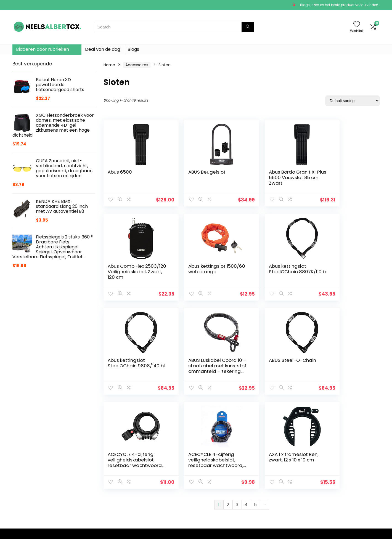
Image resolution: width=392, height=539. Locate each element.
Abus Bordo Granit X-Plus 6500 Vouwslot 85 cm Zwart (274, 177)
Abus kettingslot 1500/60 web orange (132, 269)
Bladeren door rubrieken (43, 49)
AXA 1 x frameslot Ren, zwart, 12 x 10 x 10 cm (344, 363)
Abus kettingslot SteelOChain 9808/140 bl (274, 272)
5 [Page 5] (255, 411)
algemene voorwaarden (221, 479)
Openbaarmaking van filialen (219, 489)
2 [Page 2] (228, 411)
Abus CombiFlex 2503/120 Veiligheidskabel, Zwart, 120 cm (338, 180)
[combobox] (322, 473)
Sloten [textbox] (320, 473)
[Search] (248, 27)
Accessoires (137, 65)
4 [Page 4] (246, 411)
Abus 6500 (120, 172)
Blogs (133, 49)
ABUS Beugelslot (197, 172)
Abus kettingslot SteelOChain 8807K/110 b (197, 272)
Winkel (145, 479)
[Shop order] (353, 101)
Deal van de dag (103, 49)
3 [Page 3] (237, 411)
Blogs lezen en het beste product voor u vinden (339, 5)
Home (109, 65)
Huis (142, 471)
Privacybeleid (211, 471)
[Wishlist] (357, 25)
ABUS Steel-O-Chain (131, 360)
